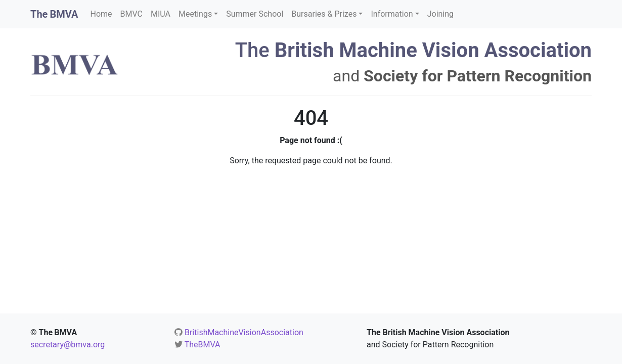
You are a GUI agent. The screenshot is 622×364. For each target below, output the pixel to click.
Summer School (255, 14)
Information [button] (392, 14)
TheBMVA (203, 345)
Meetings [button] (195, 14)
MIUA (161, 14)
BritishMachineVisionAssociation (244, 332)
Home (101, 14)
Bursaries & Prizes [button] (324, 14)
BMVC (131, 14)
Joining (440, 14)
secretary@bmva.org (68, 345)
